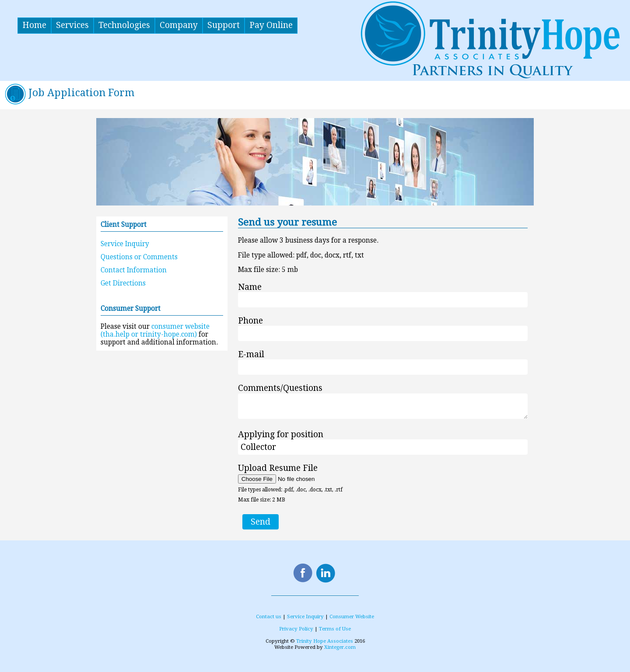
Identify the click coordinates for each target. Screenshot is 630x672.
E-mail (251, 354)
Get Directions (123, 283)
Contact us (269, 616)
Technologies (124, 25)
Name (250, 287)
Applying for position (281, 434)
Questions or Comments (139, 257)
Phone (250, 321)
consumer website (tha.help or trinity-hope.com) (155, 331)
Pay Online (271, 25)
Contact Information (134, 270)
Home (34, 25)
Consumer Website (352, 616)
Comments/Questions (280, 388)
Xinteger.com (340, 647)
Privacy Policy (296, 629)
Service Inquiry (125, 244)
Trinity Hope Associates (325, 641)
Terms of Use (335, 629)
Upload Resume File (278, 468)
